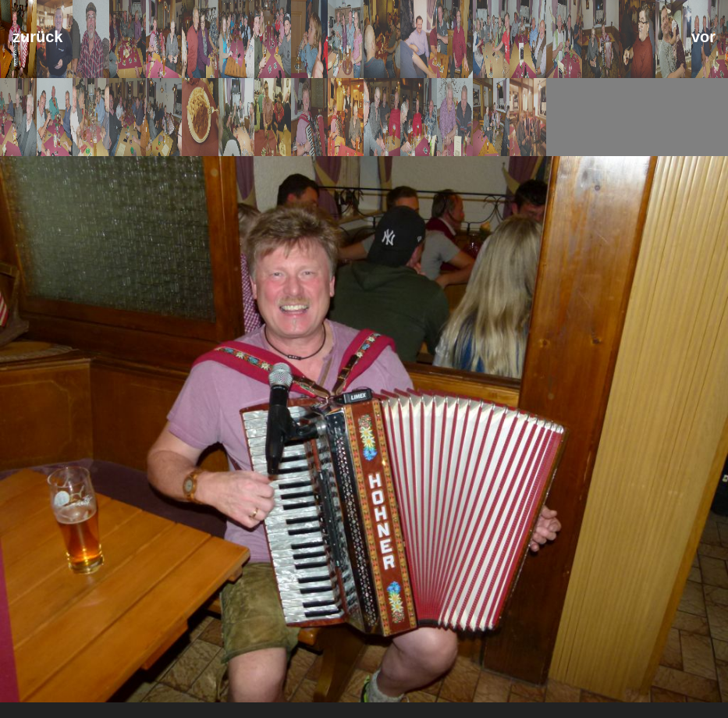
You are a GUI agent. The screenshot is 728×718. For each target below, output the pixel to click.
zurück (37, 37)
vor (703, 37)
